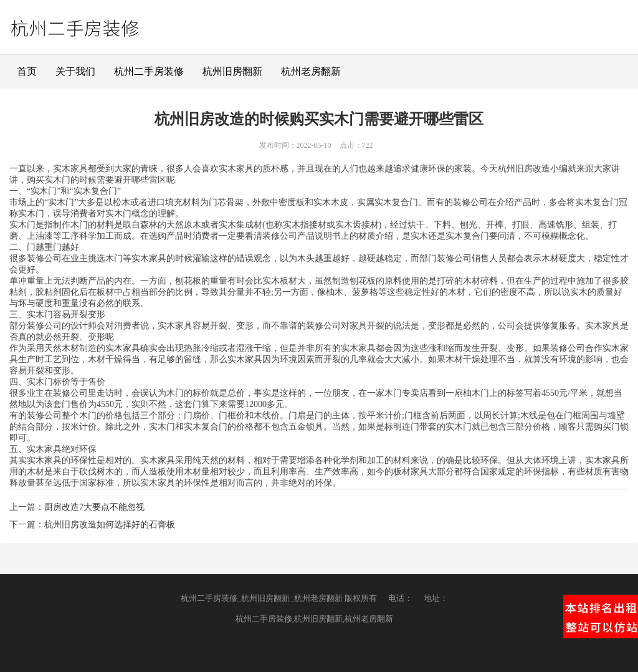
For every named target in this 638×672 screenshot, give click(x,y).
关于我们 (75, 71)
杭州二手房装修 (149, 71)
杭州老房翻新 (311, 71)
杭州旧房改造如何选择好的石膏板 (110, 525)
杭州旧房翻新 (232, 71)
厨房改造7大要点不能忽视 (94, 507)
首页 (27, 71)
